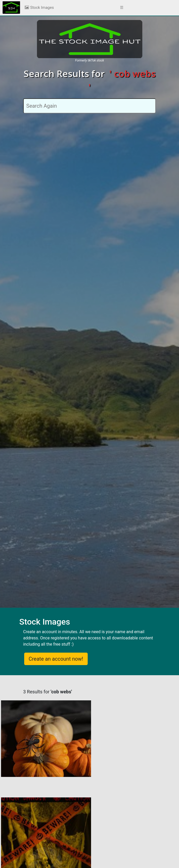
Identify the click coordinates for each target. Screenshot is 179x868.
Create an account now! (56, 659)
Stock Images (39, 8)
